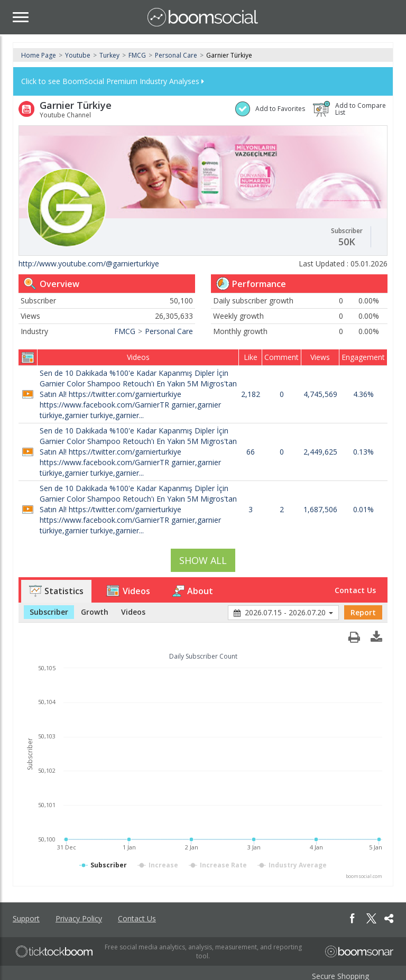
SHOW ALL (203, 560)
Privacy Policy (79, 918)
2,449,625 (320, 452)
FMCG (137, 55)
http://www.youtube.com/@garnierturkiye (89, 264)
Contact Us (355, 590)
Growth (95, 612)
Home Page (39, 55)
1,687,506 (320, 509)
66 (251, 452)
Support (26, 918)
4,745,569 (320, 394)
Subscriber (49, 612)
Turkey (109, 55)
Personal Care (176, 55)
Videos (128, 591)
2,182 (251, 394)
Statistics (56, 591)
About (193, 591)
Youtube (78, 55)
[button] (376, 634)
